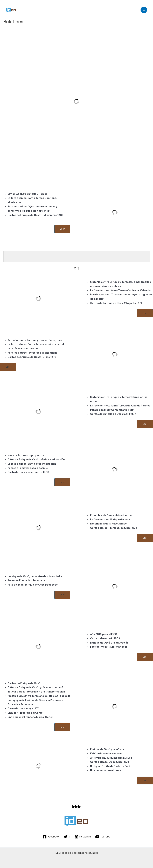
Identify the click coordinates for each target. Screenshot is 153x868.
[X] (67, 837)
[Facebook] (51, 837)
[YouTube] (103, 837)
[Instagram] (83, 837)
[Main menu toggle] (144, 10)
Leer (62, 229)
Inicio (77, 807)
